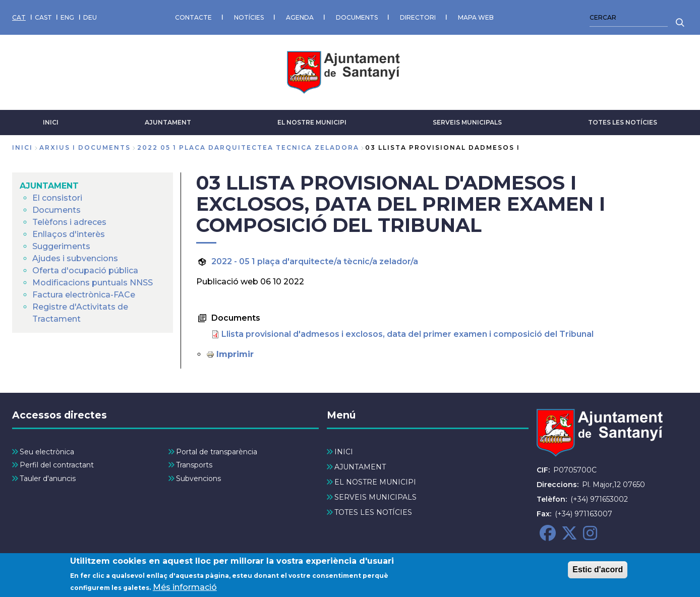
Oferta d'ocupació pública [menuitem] (85, 271)
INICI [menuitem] (344, 452)
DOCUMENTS (357, 17)
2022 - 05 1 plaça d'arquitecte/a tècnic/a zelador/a (315, 261)
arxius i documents (85, 147)
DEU (90, 17)
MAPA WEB (476, 17)
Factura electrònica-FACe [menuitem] (84, 295)
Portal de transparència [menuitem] (217, 452)
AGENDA (300, 17)
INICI (51, 122)
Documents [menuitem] (56, 210)
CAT (19, 17)
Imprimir (235, 354)
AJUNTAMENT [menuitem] (49, 186)
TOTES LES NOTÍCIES (623, 122)
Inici (22, 147)
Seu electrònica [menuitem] (47, 452)
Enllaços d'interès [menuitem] (69, 234)
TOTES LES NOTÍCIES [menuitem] (373, 512)
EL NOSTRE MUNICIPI (312, 122)
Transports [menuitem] (194, 465)
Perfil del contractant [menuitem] (57, 465)
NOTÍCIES (249, 17)
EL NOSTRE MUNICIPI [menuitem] (375, 482)
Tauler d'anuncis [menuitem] (48, 479)
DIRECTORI (418, 17)
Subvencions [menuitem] (198, 479)
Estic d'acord (598, 573)
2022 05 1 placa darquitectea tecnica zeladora (248, 147)
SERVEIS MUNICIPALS (467, 122)
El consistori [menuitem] (57, 198)
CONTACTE (193, 17)
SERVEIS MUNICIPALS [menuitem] (375, 497)
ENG (67, 17)
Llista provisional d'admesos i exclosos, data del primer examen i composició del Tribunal (407, 334)
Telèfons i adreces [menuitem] (69, 222)
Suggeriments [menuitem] (61, 246)
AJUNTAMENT (168, 122)
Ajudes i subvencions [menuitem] (75, 258)
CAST (43, 17)
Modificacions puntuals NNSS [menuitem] (93, 283)
